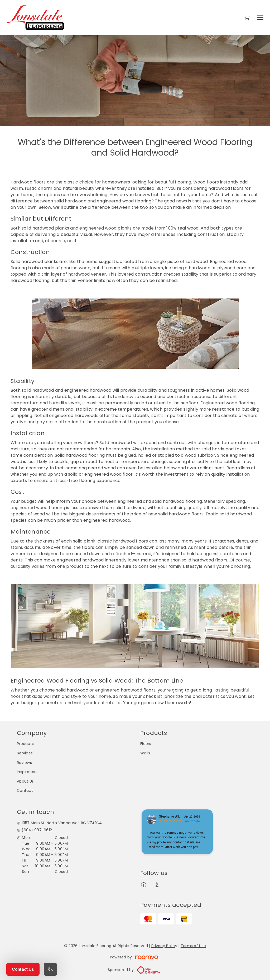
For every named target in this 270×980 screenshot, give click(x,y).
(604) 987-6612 (37, 830)
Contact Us (23, 969)
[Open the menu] (260, 17)
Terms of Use (193, 946)
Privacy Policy (164, 946)
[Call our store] (50, 969)
